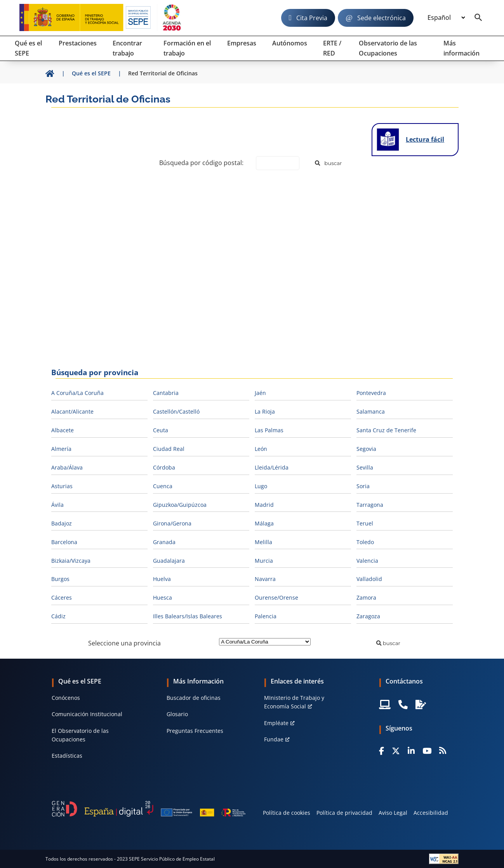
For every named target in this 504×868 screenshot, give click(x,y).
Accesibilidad (431, 813)
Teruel (365, 523)
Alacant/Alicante (72, 411)
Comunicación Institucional (87, 714)
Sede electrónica (381, 18)
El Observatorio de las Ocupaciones (80, 735)
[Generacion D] (149, 809)
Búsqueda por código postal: (201, 163)
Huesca (162, 598)
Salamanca (371, 411)
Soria (363, 486)
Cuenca (163, 486)
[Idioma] (446, 18)
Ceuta (161, 430)
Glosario (177, 714)
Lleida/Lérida (272, 467)
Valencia (367, 561)
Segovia (366, 449)
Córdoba (164, 467)
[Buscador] (478, 18)
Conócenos (66, 698)
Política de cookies (287, 813)
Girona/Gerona (172, 523)
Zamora (366, 598)
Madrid (264, 505)
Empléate (276, 723)
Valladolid (369, 579)
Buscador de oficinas (194, 698)
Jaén (260, 393)
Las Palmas (269, 430)
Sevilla (365, 467)
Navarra (265, 579)
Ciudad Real (169, 449)
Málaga (264, 523)
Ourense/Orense (276, 598)
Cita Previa (312, 18)
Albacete (63, 430)
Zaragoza (368, 616)
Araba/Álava (67, 467)
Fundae (274, 739)
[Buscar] (328, 163)
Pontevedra (371, 393)
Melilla (263, 542)
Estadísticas (67, 756)
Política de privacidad (344, 813)
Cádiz (58, 616)
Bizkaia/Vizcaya (71, 561)
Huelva (162, 579)
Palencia (266, 616)
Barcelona (64, 542)
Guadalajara (169, 561)
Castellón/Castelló (176, 411)
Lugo (261, 486)
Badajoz (62, 523)
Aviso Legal (393, 813)
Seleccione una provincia (124, 643)
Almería (61, 449)
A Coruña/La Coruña (77, 393)
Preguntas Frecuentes (195, 731)
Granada (164, 542)
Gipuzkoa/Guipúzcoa (180, 505)
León (261, 449)
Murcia (264, 561)
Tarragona (370, 505)
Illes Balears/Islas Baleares (188, 616)
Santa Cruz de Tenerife (386, 430)
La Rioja (265, 411)
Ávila (57, 505)
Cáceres (62, 598)
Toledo (365, 542)
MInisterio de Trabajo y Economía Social (294, 702)
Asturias (62, 486)
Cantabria (166, 393)
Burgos (60, 579)
